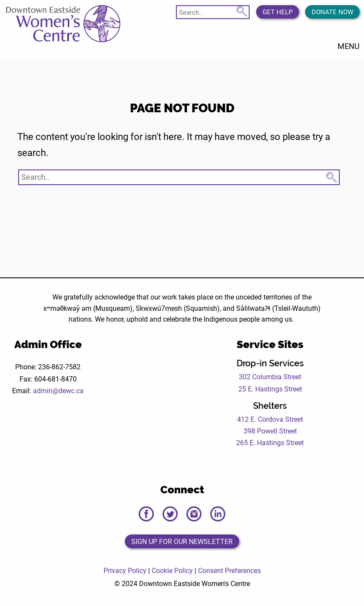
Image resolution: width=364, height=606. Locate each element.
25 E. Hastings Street (270, 389)
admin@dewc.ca (58, 390)
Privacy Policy (125, 570)
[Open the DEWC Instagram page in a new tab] (194, 514)
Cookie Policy (172, 570)
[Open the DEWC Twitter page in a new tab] (170, 514)
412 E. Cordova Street (270, 419)
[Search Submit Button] (242, 10)
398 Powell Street (270, 431)
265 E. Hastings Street (270, 442)
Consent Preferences (229, 570)
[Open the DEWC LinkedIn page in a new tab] (218, 514)
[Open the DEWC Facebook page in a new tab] (146, 514)
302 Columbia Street (270, 376)
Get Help (278, 12)
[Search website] (213, 12)
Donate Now (332, 12)
